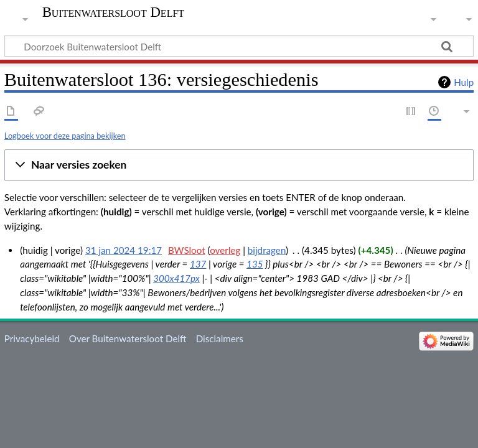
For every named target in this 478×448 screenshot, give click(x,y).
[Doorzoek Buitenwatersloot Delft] (239, 46)
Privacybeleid (32, 338)
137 (198, 264)
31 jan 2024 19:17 (124, 250)
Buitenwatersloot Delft (113, 12)
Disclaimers (220, 338)
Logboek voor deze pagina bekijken (65, 136)
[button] (239, 166)
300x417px (176, 278)
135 (255, 264)
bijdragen (267, 250)
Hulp (464, 82)
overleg (225, 250)
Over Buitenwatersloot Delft (128, 338)
